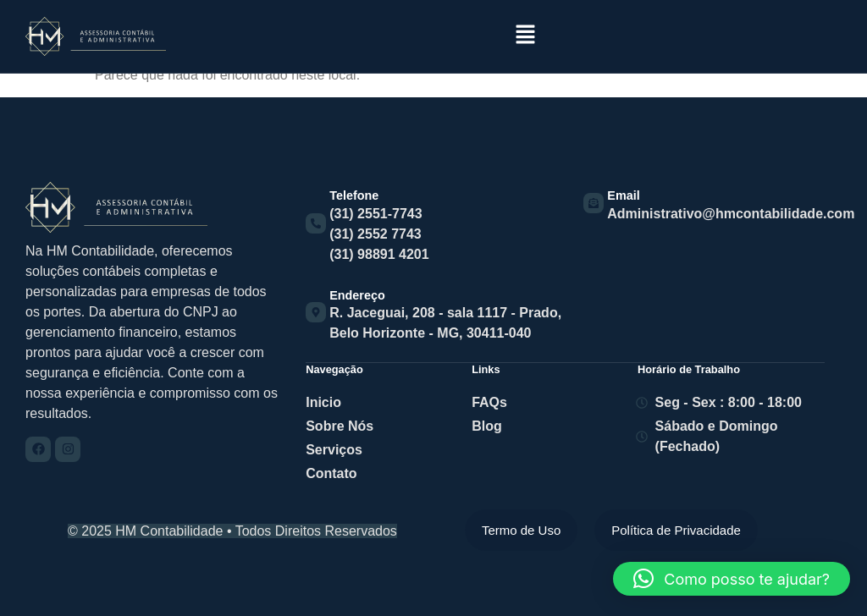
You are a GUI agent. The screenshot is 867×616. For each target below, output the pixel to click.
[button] (525, 36)
